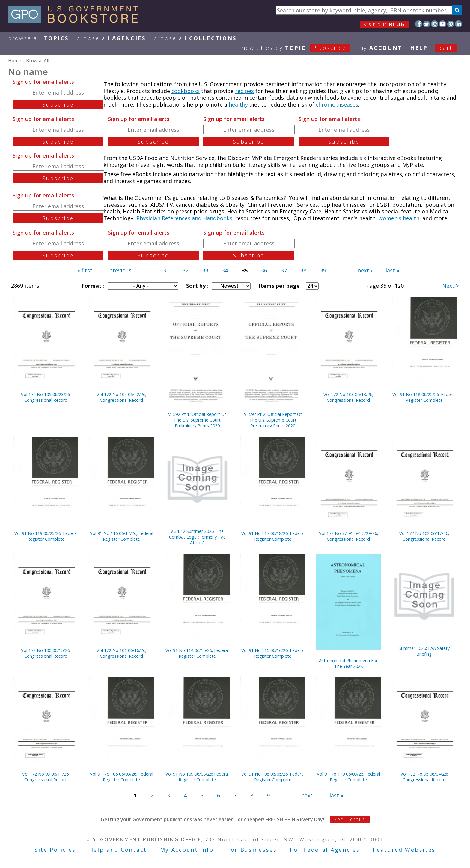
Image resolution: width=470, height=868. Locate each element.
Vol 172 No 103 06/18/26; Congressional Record (348, 397)
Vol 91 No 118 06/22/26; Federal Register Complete (424, 397)
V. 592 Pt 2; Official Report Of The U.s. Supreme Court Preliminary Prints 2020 (273, 420)
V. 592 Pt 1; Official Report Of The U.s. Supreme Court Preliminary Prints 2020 (197, 420)
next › (365, 270)
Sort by (197, 286)
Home (15, 60)
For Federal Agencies (325, 850)
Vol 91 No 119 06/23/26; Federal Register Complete (46, 536)
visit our (385, 24)
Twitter (427, 24)
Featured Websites (404, 850)
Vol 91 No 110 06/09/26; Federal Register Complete (348, 777)
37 (284, 270)
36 (264, 270)
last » (392, 270)
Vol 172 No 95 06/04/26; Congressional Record (424, 777)
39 (323, 270)
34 (225, 270)
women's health (399, 218)
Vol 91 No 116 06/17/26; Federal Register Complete (122, 536)
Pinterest (451, 24)
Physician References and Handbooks (184, 218)
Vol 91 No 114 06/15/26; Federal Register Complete (197, 653)
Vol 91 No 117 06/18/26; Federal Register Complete (273, 536)
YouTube (443, 24)
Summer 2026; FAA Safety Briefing (424, 651)
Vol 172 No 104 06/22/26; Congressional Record (121, 397)
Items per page (280, 286)
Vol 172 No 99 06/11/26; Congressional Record (46, 777)
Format (92, 286)
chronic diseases (337, 104)
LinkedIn (458, 24)
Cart (446, 48)
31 (166, 270)
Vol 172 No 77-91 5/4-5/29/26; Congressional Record (348, 536)
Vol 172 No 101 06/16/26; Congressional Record (121, 653)
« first (85, 270)
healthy (238, 104)
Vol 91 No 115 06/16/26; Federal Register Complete (273, 653)
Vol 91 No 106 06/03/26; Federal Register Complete (122, 777)
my (380, 48)
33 (205, 270)
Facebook (419, 24)
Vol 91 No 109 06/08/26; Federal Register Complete (197, 777)
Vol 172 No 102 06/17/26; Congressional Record (424, 536)
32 (186, 270)
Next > (451, 286)
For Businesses (252, 850)
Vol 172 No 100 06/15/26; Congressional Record (46, 653)
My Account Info (187, 850)
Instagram (434, 24)
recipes (244, 91)
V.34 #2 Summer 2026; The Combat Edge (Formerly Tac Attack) (197, 537)
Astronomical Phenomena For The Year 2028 (348, 663)
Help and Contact (118, 850)
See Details (350, 819)
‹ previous (119, 270)
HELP (419, 48)
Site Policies (55, 850)
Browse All (38, 38)
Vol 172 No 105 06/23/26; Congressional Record (46, 397)
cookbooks (186, 91)
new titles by (300, 48)
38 (303, 270)
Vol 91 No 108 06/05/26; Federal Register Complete (273, 777)
